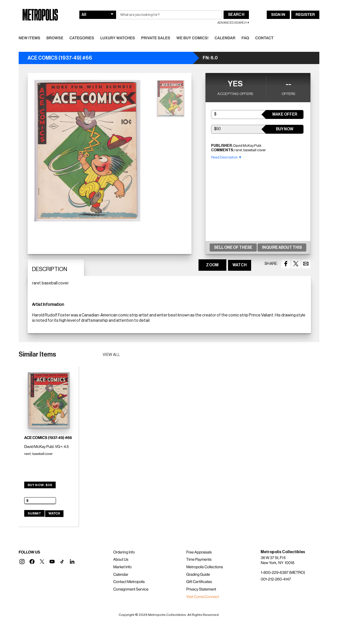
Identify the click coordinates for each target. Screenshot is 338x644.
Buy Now (285, 129)
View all (112, 355)
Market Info (123, 567)
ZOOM (212, 265)
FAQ (245, 38)
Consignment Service (131, 589)
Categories (82, 38)
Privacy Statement (201, 589)
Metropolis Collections (205, 567)
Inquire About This (282, 248)
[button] (22, 562)
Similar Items (37, 354)
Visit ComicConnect (203, 597)
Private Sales (156, 38)
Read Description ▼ (226, 157)
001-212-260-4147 (276, 579)
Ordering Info (124, 552)
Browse (55, 38)
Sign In (278, 15)
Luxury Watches (118, 38)
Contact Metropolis (129, 582)
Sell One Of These (233, 248)
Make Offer (285, 114)
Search (236, 15)
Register (305, 15)
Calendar (225, 38)
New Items (30, 38)
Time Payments (199, 560)
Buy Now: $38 (40, 485)
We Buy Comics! (193, 38)
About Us (121, 560)
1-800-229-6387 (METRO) (283, 573)
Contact (264, 38)
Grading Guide (198, 575)
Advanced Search (232, 23)
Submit (34, 513)
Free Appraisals (199, 552)
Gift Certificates (199, 582)
